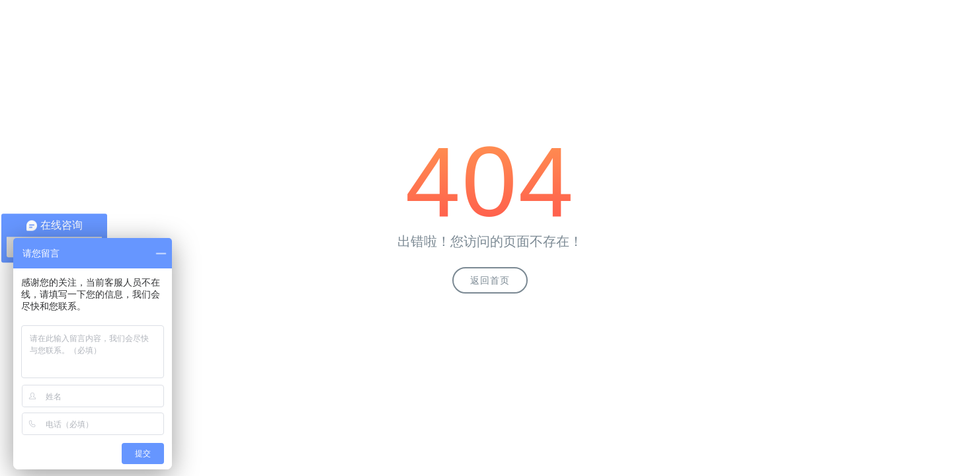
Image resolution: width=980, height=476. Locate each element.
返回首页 (490, 280)
